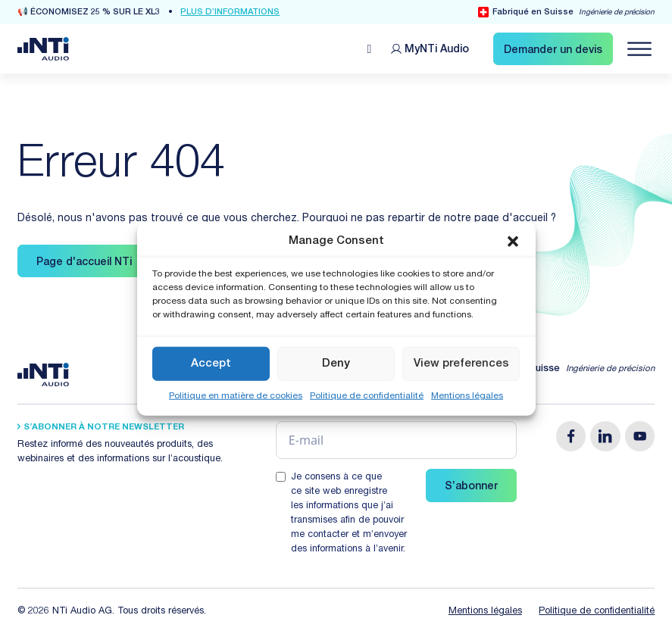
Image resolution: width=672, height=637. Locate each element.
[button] (513, 241)
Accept (211, 363)
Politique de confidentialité (367, 396)
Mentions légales (467, 396)
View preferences (461, 363)
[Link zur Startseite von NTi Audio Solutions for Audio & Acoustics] (43, 49)
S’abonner (471, 487)
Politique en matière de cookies (236, 396)
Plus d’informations (230, 12)
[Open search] (369, 49)
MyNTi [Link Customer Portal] (437, 50)
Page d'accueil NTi (84, 263)
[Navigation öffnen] (639, 49)
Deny (336, 363)
